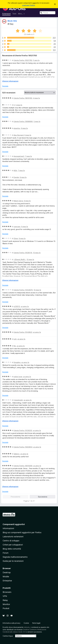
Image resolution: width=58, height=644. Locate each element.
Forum (6, 553)
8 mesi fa (23, 177)
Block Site (12, 21)
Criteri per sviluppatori (13, 545)
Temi (14, 14)
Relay (5, 600)
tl (14, 105)
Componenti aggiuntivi (14, 524)
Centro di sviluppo (11, 541)
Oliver (16, 238)
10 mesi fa (37, 253)
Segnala (5, 86)
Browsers (7, 592)
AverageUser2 (19, 156)
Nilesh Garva (18, 201)
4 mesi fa (36, 98)
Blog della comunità (12, 549)
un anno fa (25, 306)
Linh (15, 339)
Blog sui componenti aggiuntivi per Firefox (22, 532)
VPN (5, 596)
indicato (27, 627)
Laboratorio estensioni (13, 537)
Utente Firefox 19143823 (23, 332)
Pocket (6, 608)
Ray (12, 24)
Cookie (26, 623)
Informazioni (8, 528)
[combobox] (48, 13)
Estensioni (6, 14)
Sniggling (17, 362)
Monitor (6, 604)
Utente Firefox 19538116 (23, 253)
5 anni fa (36, 60)
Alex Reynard (19, 135)
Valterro (17, 454)
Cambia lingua (8, 636)
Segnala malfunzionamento (15, 557)
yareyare (17, 227)
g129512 (17, 306)
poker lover (18, 377)
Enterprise (7, 581)
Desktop (7, 572)
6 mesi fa (24, 128)
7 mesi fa (28, 156)
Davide (16, 177)
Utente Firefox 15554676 (23, 290)
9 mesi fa (27, 201)
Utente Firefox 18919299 (23, 466)
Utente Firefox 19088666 (23, 121)
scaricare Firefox (29, 5)
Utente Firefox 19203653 (23, 447)
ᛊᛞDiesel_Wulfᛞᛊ (20, 259)
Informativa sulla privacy (11, 623)
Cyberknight (18, 400)
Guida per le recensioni (13, 561)
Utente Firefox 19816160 (23, 98)
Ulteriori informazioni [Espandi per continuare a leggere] (10, 81)
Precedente (15, 497)
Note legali (36, 623)
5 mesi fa (19, 105)
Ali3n (15, 170)
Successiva (43, 497)
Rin (15, 346)
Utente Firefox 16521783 (23, 60)
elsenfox (17, 128)
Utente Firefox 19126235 (23, 430)
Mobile (6, 577)
